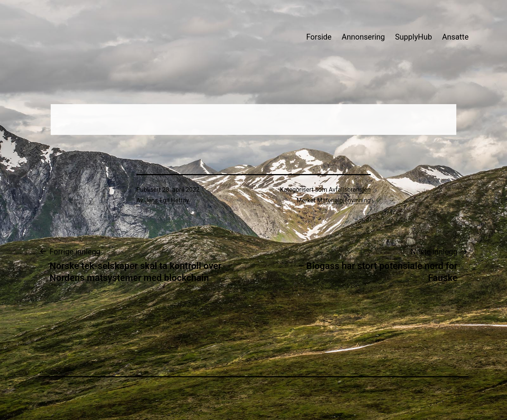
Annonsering (363, 37)
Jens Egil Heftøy (167, 200)
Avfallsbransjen (350, 190)
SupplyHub (413, 37)
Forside (319, 37)
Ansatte (455, 37)
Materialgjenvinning (344, 200)
